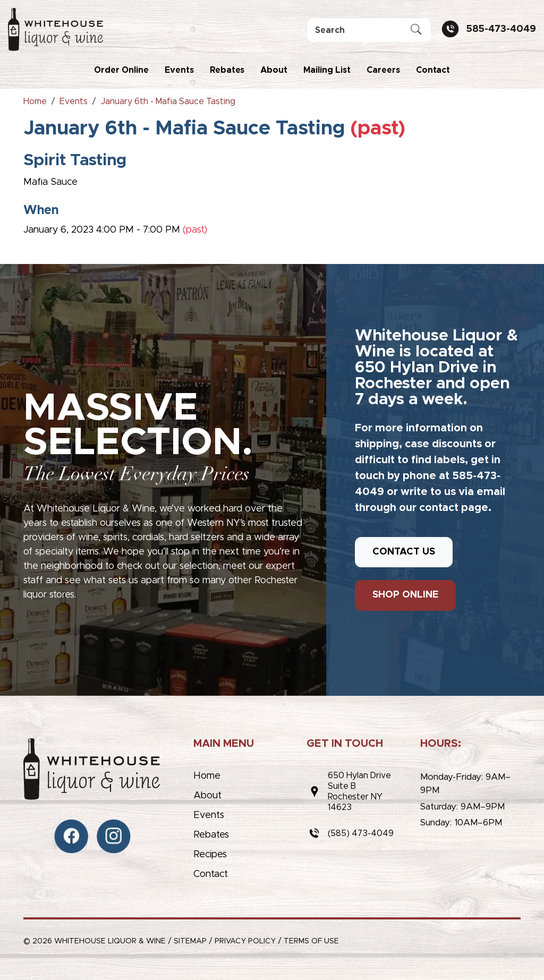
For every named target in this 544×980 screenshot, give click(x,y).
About (274, 70)
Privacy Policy (245, 941)
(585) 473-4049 (361, 833)
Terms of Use (311, 941)
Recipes (210, 855)
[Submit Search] (416, 30)
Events (179, 70)
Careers (383, 70)
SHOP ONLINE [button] (405, 595)
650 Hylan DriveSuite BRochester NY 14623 (359, 791)
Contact (433, 70)
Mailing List (327, 70)
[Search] (369, 30)
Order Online (121, 70)
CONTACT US (404, 552)
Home (207, 776)
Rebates (227, 70)
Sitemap (190, 941)
